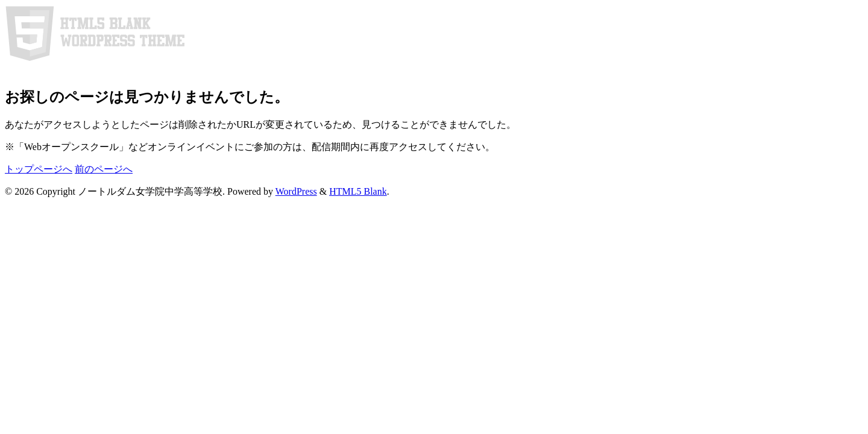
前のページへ (104, 169)
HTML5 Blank (358, 191)
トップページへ (39, 169)
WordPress (296, 191)
